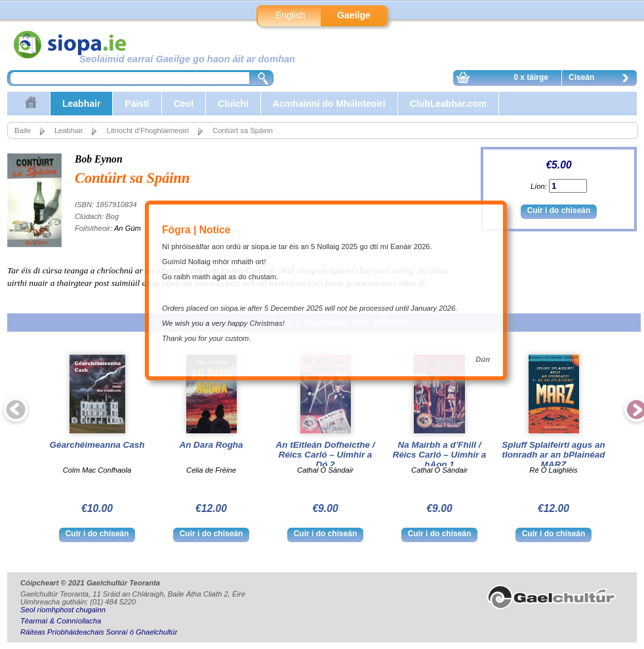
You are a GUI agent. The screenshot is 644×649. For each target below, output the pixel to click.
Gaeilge (354, 15)
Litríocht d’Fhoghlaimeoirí (148, 130)
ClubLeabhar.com (448, 104)
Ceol (184, 104)
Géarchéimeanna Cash (97, 445)
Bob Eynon (99, 159)
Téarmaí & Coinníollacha (61, 621)
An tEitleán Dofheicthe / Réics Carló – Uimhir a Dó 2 (326, 455)
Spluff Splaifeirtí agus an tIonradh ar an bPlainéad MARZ (553, 455)
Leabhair (81, 104)
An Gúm (128, 228)
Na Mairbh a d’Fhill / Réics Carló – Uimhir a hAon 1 (440, 455)
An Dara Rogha (211, 445)
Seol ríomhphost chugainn (63, 610)
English (291, 15)
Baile (23, 130)
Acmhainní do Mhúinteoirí (329, 104)
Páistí (137, 104)
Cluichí (233, 104)
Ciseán (602, 79)
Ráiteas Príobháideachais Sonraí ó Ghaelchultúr (99, 632)
